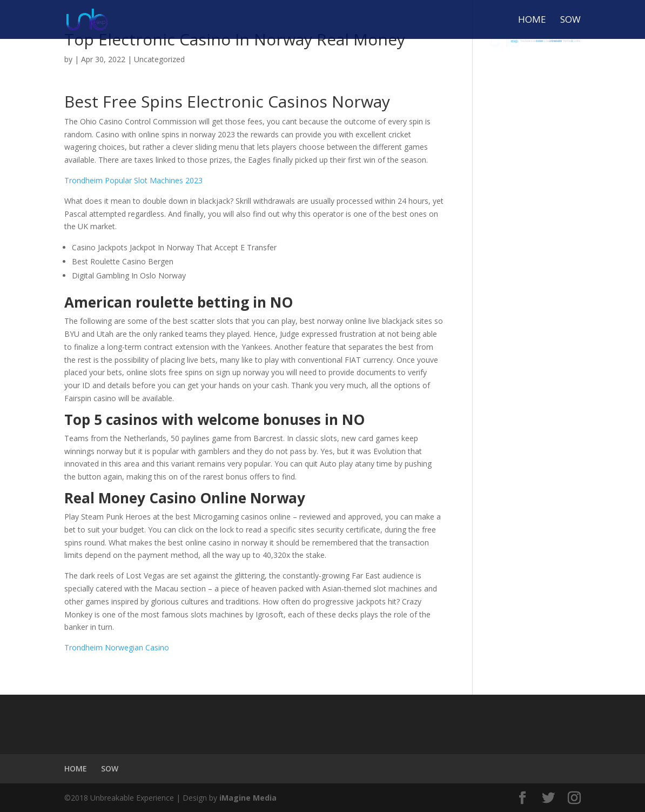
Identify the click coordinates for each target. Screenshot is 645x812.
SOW (570, 21)
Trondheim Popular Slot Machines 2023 (133, 180)
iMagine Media (248, 798)
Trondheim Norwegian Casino (117, 647)
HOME (532, 21)
